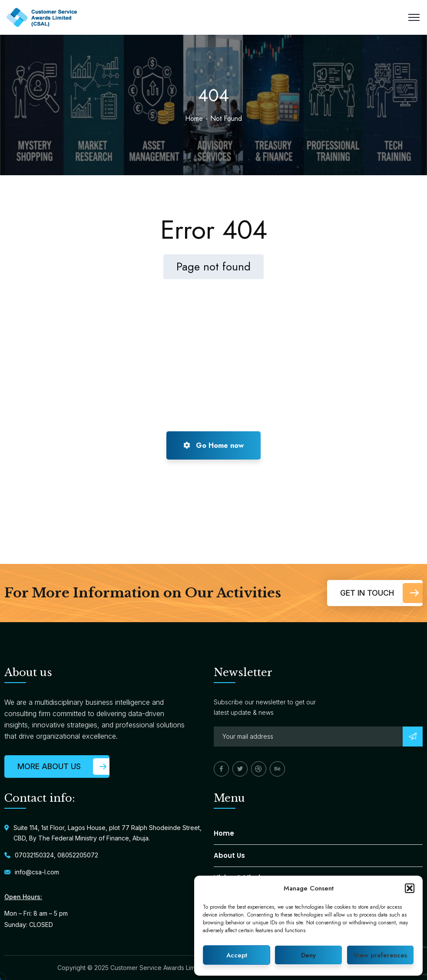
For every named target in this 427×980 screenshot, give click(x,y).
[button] (410, 888)
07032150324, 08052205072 (56, 855)
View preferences (380, 955)
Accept (237, 955)
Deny (308, 955)
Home (194, 118)
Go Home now (213, 445)
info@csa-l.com (37, 872)
